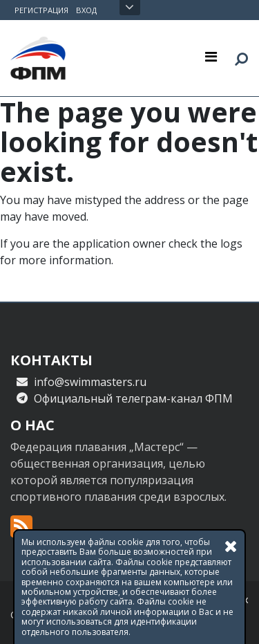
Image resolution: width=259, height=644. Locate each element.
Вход (86, 10)
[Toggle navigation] (211, 56)
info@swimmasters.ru (90, 382)
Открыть (129, 8)
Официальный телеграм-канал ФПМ (133, 398)
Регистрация (41, 10)
